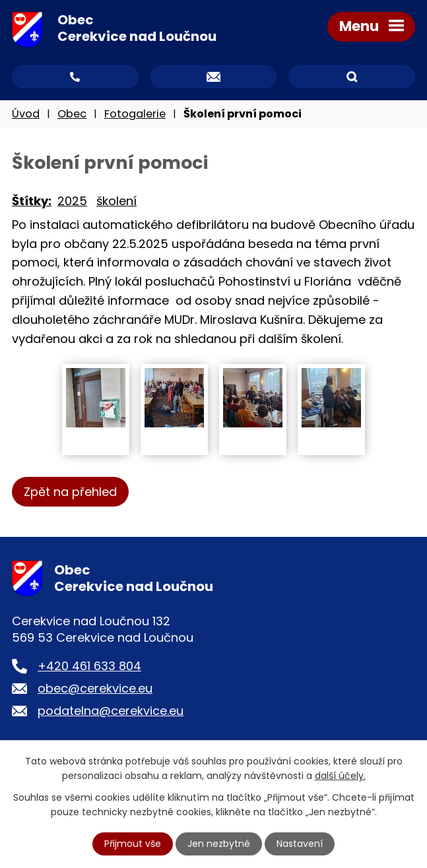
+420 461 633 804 (89, 666)
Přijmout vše (133, 844)
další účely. (340, 776)
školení (116, 201)
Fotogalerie (135, 114)
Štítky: (32, 201)
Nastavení (300, 844)
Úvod (26, 114)
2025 (72, 201)
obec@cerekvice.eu (95, 688)
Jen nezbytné (219, 844)
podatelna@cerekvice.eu (111, 711)
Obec (72, 114)
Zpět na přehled (70, 492)
